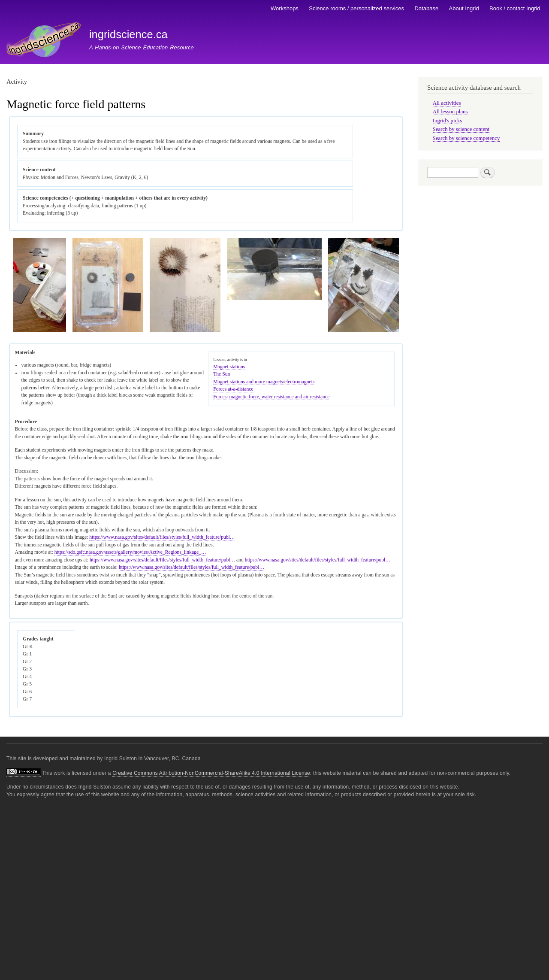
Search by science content (461, 129)
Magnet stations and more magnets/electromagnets (264, 382)
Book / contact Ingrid (515, 8)
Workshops (285, 8)
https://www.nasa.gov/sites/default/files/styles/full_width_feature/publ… (162, 537)
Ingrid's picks (448, 121)
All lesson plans (450, 112)
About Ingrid (464, 8)
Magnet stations (229, 367)
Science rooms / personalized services (356, 8)
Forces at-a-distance (233, 389)
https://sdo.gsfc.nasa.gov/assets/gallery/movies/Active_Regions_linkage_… (130, 552)
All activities (447, 103)
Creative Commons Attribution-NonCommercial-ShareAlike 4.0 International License (211, 773)
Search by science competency (466, 138)
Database (427, 8)
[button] (39, 331)
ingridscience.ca (128, 34)
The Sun (222, 374)
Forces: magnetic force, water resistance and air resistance (271, 397)
